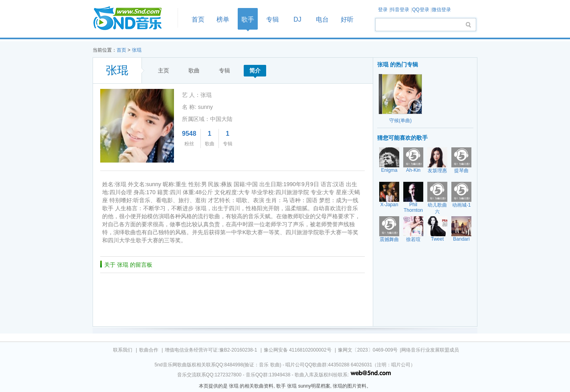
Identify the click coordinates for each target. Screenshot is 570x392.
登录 (383, 10)
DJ (297, 19)
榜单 (223, 19)
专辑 (273, 19)
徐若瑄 (413, 239)
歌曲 (194, 70)
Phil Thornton (413, 207)
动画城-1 (462, 205)
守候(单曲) (400, 121)
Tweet (437, 239)
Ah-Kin (413, 170)
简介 (255, 70)
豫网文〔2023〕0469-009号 (368, 350)
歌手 (248, 19)
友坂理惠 (437, 171)
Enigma (389, 170)
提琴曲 (461, 171)
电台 (322, 19)
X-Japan (389, 205)
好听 (347, 19)
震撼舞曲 (389, 239)
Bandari (461, 239)
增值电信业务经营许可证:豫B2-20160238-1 (211, 350)
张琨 (137, 50)
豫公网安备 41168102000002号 (298, 350)
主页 (164, 70)
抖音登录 (400, 10)
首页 (133, 19)
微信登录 (441, 10)
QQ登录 (421, 10)
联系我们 (123, 350)
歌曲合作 (149, 350)
